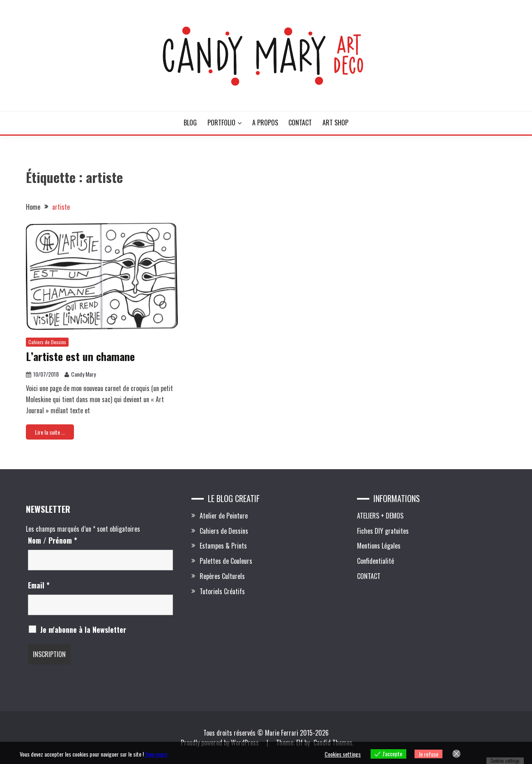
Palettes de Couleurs (226, 561)
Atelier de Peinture (224, 516)
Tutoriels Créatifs (222, 591)
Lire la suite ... (50, 432)
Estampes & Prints (223, 546)
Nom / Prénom (53, 540)
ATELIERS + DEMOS (380, 516)
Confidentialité (375, 561)
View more (156, 754)
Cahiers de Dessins (47, 342)
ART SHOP (335, 123)
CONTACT (300, 123)
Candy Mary (83, 374)
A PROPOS (265, 123)
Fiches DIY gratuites (383, 531)
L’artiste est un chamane (80, 356)
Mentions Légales (379, 546)
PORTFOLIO (221, 123)
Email (39, 585)
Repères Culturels (222, 576)
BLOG (190, 123)
